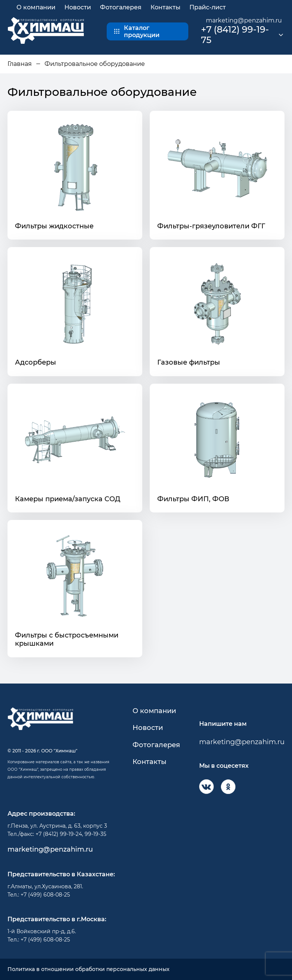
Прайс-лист (208, 7)
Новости (78, 7)
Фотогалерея (121, 7)
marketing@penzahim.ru (244, 20)
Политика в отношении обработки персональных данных (89, 969)
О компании (36, 7)
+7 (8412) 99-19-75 (235, 35)
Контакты (165, 7)
